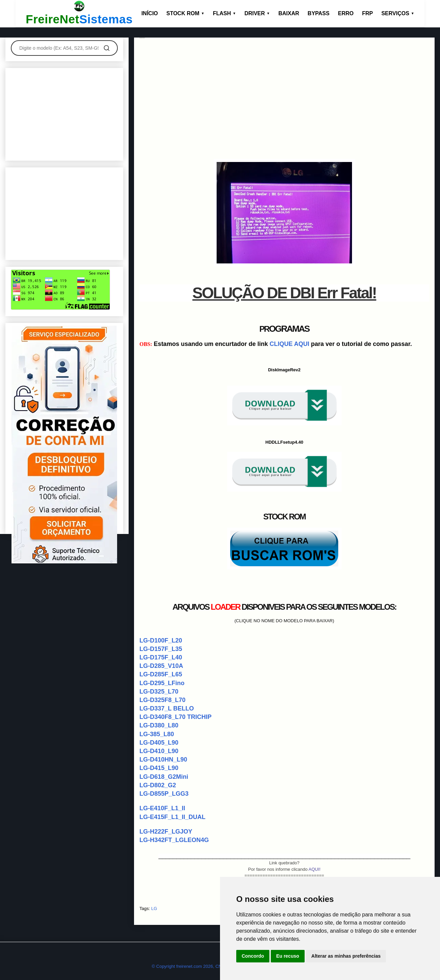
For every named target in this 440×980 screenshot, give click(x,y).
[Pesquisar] (107, 48)
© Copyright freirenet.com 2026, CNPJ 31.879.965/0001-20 (210, 966)
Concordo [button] (253, 956)
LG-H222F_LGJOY (166, 832)
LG (154, 908)
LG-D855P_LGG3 (164, 794)
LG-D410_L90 (159, 751)
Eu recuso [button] (288, 956)
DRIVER (257, 13)
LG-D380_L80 (159, 725)
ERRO (346, 13)
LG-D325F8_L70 (162, 700)
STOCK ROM (185, 13)
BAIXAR (289, 13)
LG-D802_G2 (158, 785)
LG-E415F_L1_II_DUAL (172, 817)
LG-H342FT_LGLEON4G (174, 840)
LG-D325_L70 (159, 692)
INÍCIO (150, 13)
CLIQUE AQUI (289, 344)
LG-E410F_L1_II (162, 808)
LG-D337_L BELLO (167, 708)
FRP (368, 13)
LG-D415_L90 (159, 768)
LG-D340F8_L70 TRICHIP (175, 717)
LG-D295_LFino (162, 683)
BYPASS (319, 13)
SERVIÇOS (398, 13)
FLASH (224, 13)
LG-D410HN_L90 (163, 760)
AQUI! (315, 869)
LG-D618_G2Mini (164, 777)
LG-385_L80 (157, 734)
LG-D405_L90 (159, 743)
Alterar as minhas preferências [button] (346, 956)
